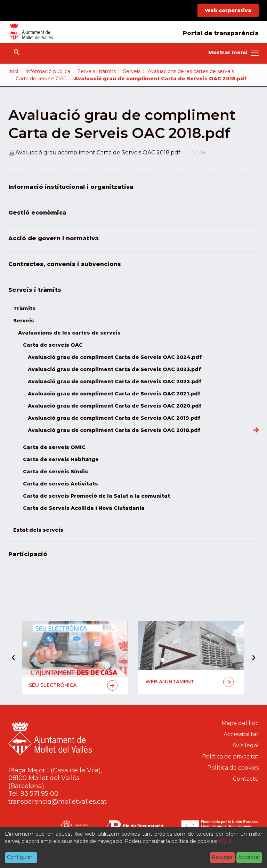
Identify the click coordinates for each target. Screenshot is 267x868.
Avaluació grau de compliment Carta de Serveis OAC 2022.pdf (115, 381)
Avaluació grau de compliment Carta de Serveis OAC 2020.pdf (115, 406)
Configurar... (21, 857)
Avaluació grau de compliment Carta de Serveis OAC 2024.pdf (115, 357)
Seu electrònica (73, 685)
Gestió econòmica (37, 213)
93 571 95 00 (39, 794)
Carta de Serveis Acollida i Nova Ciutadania (84, 508)
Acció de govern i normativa (54, 238)
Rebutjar (222, 857)
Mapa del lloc (240, 723)
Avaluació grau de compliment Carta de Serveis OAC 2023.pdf (114, 369)
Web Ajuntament (190, 682)
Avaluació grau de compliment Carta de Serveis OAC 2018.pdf (114, 430)
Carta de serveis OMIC (54, 447)
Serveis (132, 71)
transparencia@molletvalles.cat (58, 802)
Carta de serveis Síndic (55, 472)
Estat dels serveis (38, 530)
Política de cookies (233, 768)
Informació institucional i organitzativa (71, 187)
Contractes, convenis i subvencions (65, 264)
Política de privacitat (230, 757)
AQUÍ (225, 841)
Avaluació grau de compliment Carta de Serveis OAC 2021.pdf (114, 394)
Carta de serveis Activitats (60, 484)
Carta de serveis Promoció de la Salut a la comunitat (96, 496)
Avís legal (245, 745)
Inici (13, 71)
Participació (28, 554)
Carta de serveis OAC (41, 79)
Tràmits (24, 308)
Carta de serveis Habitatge (61, 459)
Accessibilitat (241, 734)
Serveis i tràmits (97, 71)
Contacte (246, 779)
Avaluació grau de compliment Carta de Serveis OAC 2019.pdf (114, 418)
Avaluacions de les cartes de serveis (191, 71)
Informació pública (48, 71)
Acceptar (249, 857)
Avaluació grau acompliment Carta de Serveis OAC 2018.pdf (95, 152)
